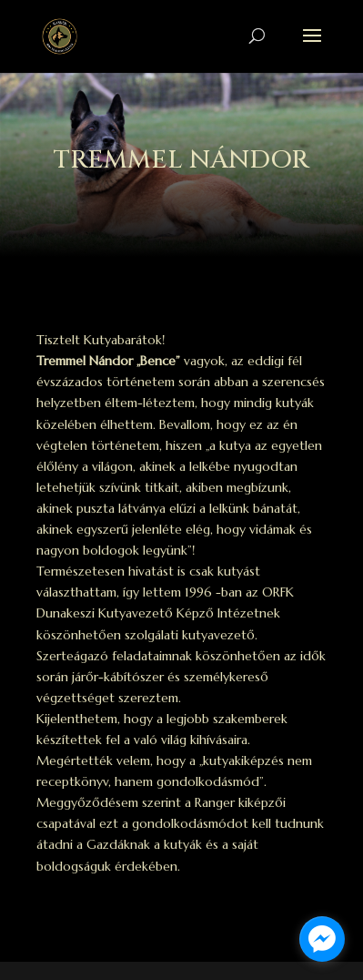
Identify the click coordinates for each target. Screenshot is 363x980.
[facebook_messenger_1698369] (322, 939)
